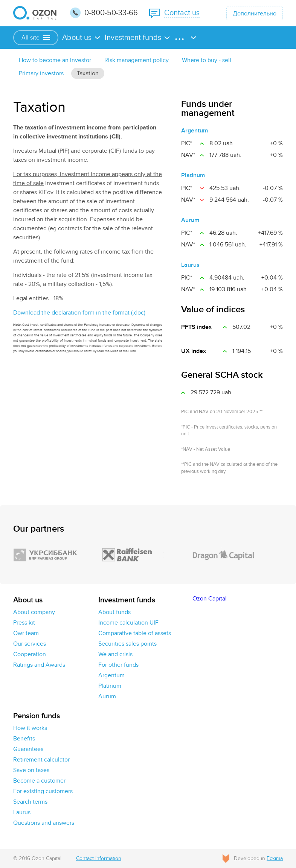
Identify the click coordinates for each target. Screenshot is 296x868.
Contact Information (99, 858)
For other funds (118, 665)
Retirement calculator (41, 760)
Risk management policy (137, 60)
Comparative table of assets (135, 633)
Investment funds (133, 38)
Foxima (275, 858)
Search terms (30, 802)
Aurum (190, 220)
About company (34, 612)
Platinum (193, 175)
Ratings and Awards (39, 665)
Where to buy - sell (207, 60)
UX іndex (194, 351)
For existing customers (43, 791)
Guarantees (28, 749)
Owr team (26, 633)
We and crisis (115, 654)
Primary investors (41, 73)
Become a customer (39, 781)
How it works (30, 728)
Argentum (195, 131)
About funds (114, 612)
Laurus (190, 265)
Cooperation (30, 654)
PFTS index (196, 327)
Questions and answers (44, 823)
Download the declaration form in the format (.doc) (79, 313)
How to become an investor (55, 60)
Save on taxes (31, 770)
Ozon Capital (210, 599)
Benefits (24, 739)
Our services (30, 644)
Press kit (24, 623)
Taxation (88, 73)
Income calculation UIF (128, 623)
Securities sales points (127, 644)
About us (77, 38)
